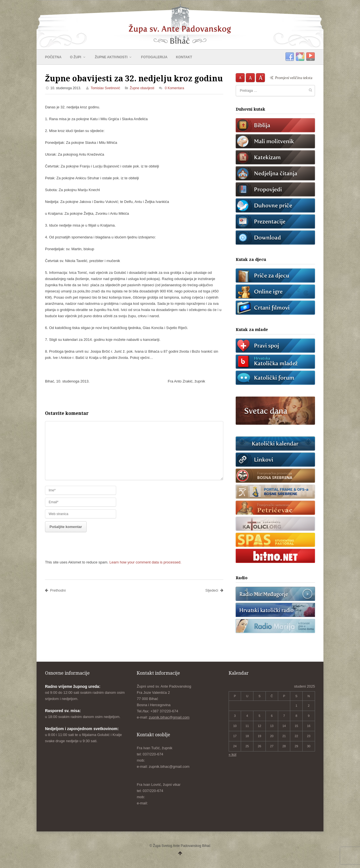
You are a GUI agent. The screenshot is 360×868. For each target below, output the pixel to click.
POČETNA (53, 57)
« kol (232, 754)
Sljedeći (214, 590)
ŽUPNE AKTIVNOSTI (114, 57)
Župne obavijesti (142, 88)
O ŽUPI (78, 57)
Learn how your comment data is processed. (145, 562)
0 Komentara (175, 88)
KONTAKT (184, 57)
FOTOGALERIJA (154, 57)
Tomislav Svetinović (105, 88)
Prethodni (55, 590)
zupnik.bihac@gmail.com (169, 717)
